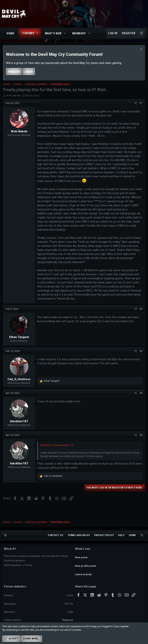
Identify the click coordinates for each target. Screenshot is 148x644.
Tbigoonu (68, 620)
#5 (141, 435)
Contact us (55, 542)
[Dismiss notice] (141, 50)
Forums (28, 33)
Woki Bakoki (13, 96)
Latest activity (83, 576)
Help (121, 542)
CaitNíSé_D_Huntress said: (55, 445)
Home (11, 33)
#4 (141, 393)
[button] (38, 33)
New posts (81, 562)
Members (79, 33)
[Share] (136, 103)
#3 (141, 351)
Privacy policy (104, 542)
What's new (53, 33)
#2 (141, 309)
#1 (141, 103)
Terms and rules (79, 542)
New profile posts (86, 569)
